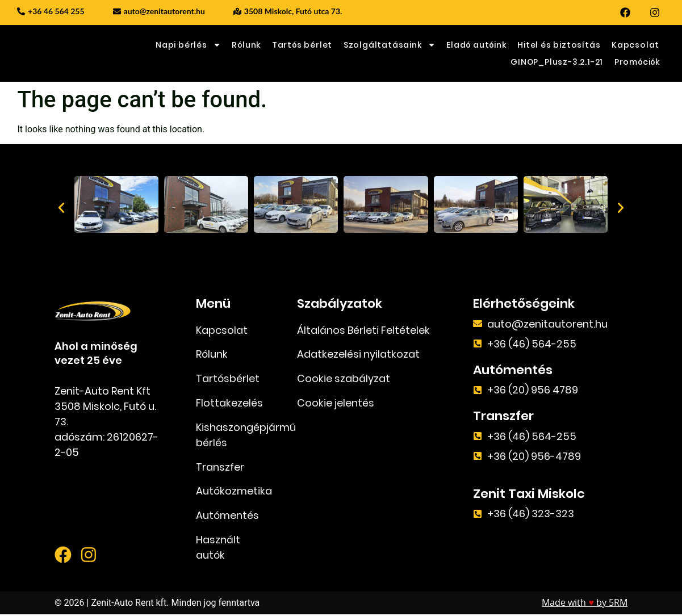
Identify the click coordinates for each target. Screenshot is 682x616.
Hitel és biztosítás (559, 45)
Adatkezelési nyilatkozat (358, 355)
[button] (61, 208)
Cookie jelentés (336, 404)
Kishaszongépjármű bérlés (233, 436)
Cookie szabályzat (344, 380)
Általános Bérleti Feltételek (363, 331)
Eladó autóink (476, 45)
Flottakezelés (229, 404)
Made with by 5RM (585, 605)
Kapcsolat (635, 45)
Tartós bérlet (302, 45)
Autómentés (228, 517)
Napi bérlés (188, 45)
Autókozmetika (233, 493)
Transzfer (220, 468)
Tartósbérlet (228, 380)
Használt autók (218, 549)
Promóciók (637, 62)
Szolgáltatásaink (390, 45)
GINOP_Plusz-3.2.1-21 (557, 62)
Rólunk (246, 45)
